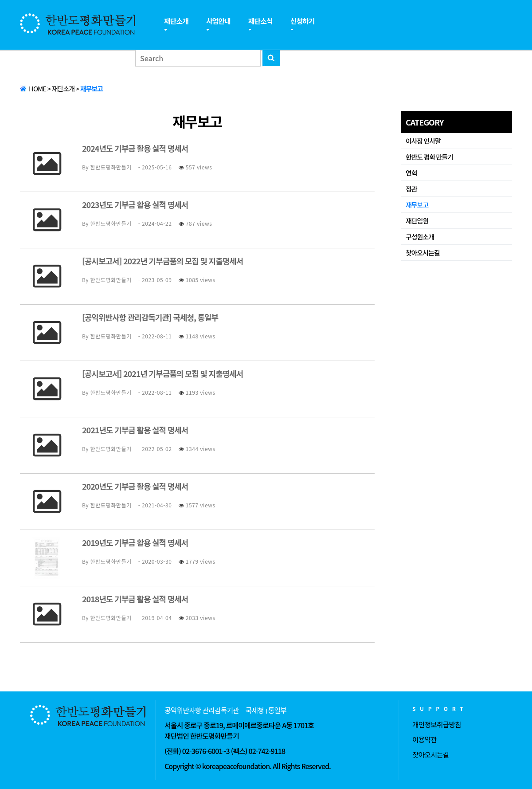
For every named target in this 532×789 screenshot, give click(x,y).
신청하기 (303, 21)
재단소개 (176, 21)
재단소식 (260, 21)
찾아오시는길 (423, 253)
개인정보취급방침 (437, 724)
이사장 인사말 (423, 141)
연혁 (411, 173)
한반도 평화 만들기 (429, 157)
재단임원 (417, 221)
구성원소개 (420, 237)
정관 (411, 189)
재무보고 (417, 205)
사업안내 (218, 21)
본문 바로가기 (0, 0)
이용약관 (424, 739)
